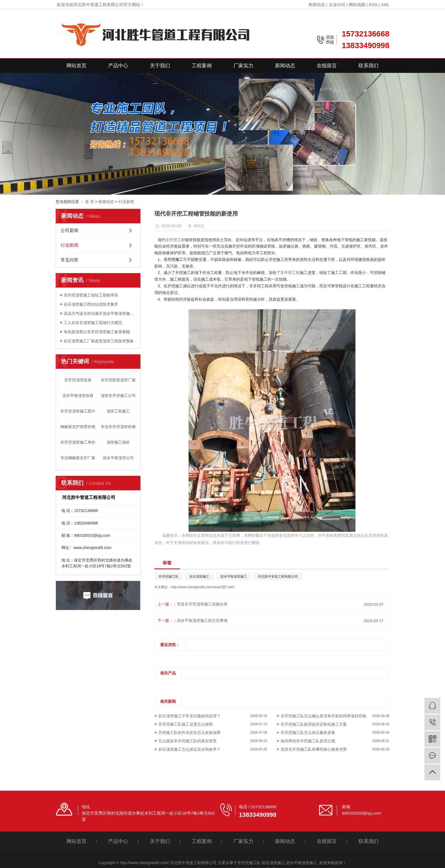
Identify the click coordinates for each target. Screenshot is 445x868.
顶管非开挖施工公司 (118, 395)
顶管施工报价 (118, 442)
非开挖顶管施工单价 (78, 442)
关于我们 (160, 66)
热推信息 (317, 5)
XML (385, 5)
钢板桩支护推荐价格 (78, 427)
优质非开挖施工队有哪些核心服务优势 (314, 749)
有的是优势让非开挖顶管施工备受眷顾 (97, 332)
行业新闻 (126, 202)
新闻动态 (285, 66)
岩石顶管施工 (199, 577)
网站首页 (76, 66)
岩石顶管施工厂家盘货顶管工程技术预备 (99, 341)
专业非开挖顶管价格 (118, 427)
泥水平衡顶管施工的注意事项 (202, 620)
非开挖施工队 (169, 577)
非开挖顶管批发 (78, 380)
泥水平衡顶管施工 (234, 577)
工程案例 (202, 66)
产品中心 (118, 66)
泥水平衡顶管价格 (78, 395)
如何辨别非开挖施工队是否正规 (308, 741)
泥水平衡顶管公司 (118, 458)
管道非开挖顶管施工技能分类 (202, 604)
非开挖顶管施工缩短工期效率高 (91, 295)
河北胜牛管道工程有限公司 (278, 577)
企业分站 (337, 5)
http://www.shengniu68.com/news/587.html (203, 587)
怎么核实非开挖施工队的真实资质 (187, 741)
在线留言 (327, 66)
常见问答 (70, 260)
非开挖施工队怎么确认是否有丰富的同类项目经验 (323, 716)
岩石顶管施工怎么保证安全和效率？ (189, 749)
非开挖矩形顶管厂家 (118, 380)
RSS (373, 5)
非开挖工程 (175, 240)
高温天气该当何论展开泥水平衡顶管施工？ (100, 313)
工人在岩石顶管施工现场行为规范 (93, 323)
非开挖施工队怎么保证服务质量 (308, 733)
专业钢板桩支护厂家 (78, 458)
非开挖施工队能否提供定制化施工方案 (314, 724)
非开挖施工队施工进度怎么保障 (186, 724)
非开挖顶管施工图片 (78, 411)
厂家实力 (243, 66)
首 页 (90, 202)
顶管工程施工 (118, 411)
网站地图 (357, 5)
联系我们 (369, 66)
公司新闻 (70, 230)
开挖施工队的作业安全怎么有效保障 (189, 733)
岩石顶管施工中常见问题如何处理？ (189, 716)
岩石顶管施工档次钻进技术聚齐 (91, 304)
